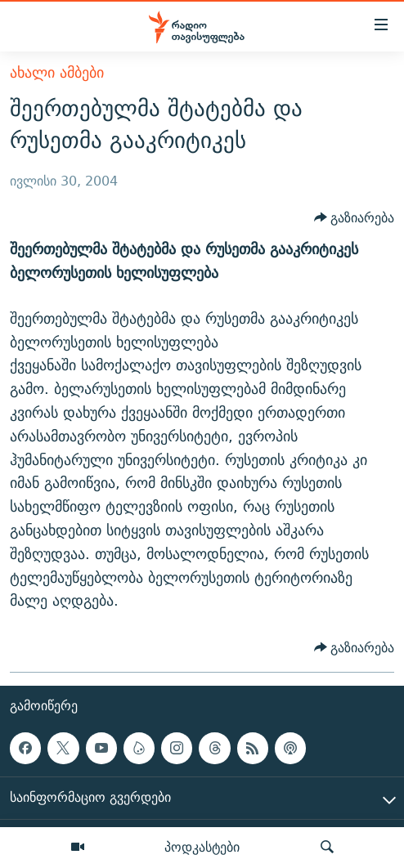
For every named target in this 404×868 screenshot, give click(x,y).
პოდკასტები (202, 847)
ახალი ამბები (57, 72)
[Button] (355, 218)
